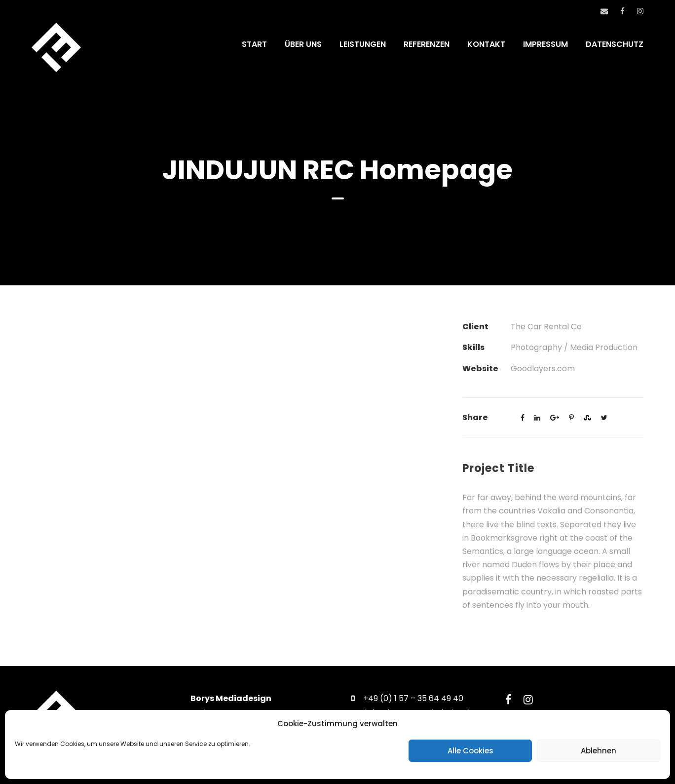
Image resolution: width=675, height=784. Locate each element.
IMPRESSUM (545, 44)
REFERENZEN (427, 44)
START (254, 44)
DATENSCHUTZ (615, 44)
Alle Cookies (470, 751)
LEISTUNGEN (363, 44)
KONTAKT (486, 44)
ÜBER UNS (303, 44)
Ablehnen (599, 751)
